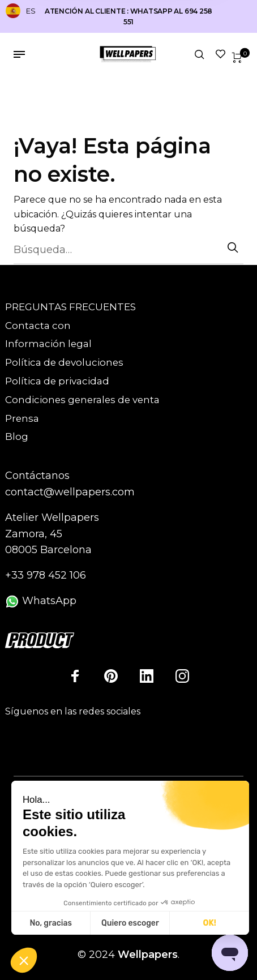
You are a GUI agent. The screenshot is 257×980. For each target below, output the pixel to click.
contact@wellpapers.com (70, 492)
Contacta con (38, 326)
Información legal (48, 344)
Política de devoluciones (64, 362)
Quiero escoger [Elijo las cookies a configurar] (130, 923)
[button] (24, 961)
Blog (17, 436)
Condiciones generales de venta (82, 400)
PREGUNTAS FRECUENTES (70, 307)
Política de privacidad (57, 381)
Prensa (22, 418)
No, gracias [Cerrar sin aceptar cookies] (50, 923)
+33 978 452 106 (46, 575)
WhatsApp (41, 601)
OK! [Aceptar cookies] (210, 923)
